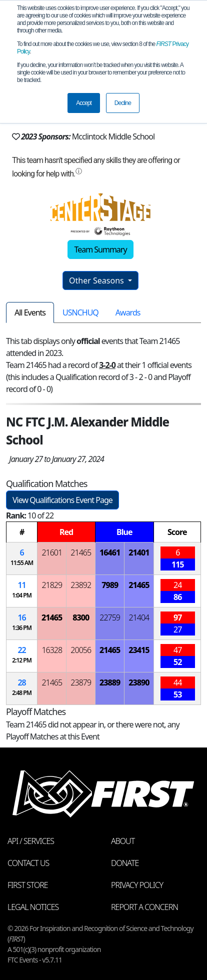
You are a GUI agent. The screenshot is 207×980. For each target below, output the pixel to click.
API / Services (31, 841)
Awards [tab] (128, 312)
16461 (110, 552)
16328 (52, 650)
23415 (139, 650)
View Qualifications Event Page (62, 500)
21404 (139, 617)
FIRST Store (28, 885)
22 (21, 650)
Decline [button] (123, 103)
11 (21, 585)
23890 (139, 682)
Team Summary (100, 249)
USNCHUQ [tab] (80, 312)
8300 (81, 617)
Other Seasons (97, 280)
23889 (110, 682)
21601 (52, 552)
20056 (81, 650)
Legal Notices (33, 907)
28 (21, 682)
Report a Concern (144, 907)
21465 (81, 552)
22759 (110, 617)
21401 (139, 552)
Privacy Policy (137, 885)
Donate (125, 863)
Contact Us (28, 863)
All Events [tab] (30, 312)
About (123, 841)
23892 (81, 585)
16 (21, 617)
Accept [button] (84, 103)
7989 (110, 585)
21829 (52, 585)
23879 (81, 682)
